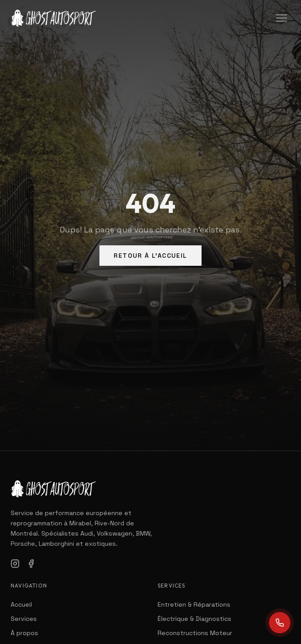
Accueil (21, 604)
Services (24, 619)
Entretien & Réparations (194, 604)
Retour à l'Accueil (150, 256)
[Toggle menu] (281, 18)
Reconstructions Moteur (195, 633)
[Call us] (280, 623)
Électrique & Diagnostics (194, 619)
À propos (24, 633)
